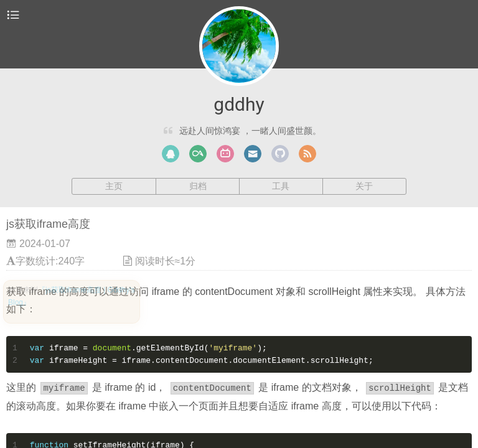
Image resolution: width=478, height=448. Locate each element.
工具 (281, 186)
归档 (198, 186)
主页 (114, 186)
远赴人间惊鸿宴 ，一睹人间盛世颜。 (250, 131)
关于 (364, 186)
